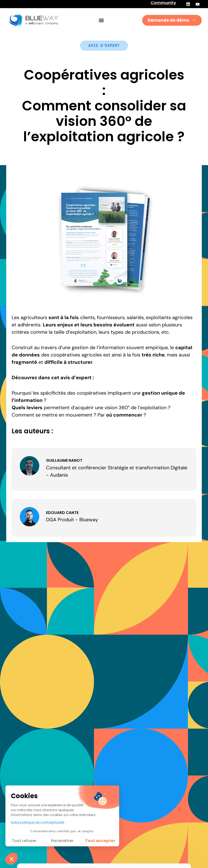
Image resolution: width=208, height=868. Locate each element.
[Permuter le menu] (101, 20)
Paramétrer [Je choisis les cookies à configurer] (62, 841)
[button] (11, 859)
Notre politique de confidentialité (38, 822)
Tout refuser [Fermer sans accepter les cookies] (24, 841)
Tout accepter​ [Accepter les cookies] (100, 841)
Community (163, 3)
